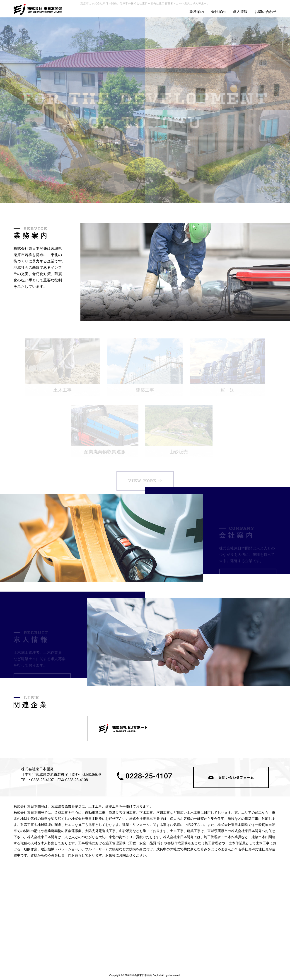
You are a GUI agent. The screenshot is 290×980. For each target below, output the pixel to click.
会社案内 (218, 12)
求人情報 (240, 12)
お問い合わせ (266, 12)
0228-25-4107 (43, 780)
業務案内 (197, 12)
